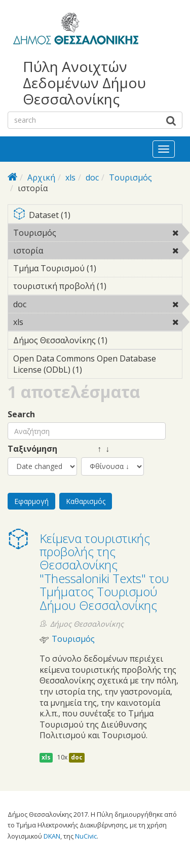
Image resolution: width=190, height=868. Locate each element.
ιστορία (69, 250)
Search (21, 414)
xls (70, 177)
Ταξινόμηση (32, 449)
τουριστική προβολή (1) (98, 287)
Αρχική (41, 177)
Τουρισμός (130, 177)
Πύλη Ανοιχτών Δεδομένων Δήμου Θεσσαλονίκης (84, 83)
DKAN (52, 836)
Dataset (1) (98, 216)
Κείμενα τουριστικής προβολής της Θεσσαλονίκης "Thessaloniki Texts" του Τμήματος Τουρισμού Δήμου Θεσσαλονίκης (104, 572)
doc (92, 177)
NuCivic (86, 836)
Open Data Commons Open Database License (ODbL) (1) (98, 366)
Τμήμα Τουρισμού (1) (98, 270)
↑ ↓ (95, 449)
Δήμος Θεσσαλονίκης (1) (98, 342)
